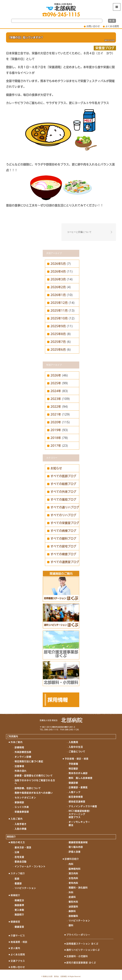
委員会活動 (21, 862)
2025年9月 (58, 326)
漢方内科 (73, 873)
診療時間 (19, 747)
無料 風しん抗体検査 (81, 778)
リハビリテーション (25, 888)
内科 (71, 864)
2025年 (56, 383)
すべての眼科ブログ (63, 539)
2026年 (56, 375)
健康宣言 (19, 927)
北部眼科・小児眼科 (77, 956)
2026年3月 (58, 279)
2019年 (56, 430)
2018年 (56, 438)
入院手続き (21, 824)
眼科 (71, 925)
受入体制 (19, 910)
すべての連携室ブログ (65, 562)
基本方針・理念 (23, 847)
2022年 (56, 407)
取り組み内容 (76, 847)
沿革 (17, 852)
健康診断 (73, 783)
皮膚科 (72, 897)
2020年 (56, 422)
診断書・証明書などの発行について (34, 776)
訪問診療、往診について (28, 788)
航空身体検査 (76, 797)
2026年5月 (58, 264)
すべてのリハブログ (63, 515)
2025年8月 (58, 334)
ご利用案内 (12, 736)
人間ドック (75, 792)
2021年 (56, 414)
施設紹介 (19, 915)
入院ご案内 (17, 819)
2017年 (56, 446)
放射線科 (73, 916)
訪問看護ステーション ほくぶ (82, 944)
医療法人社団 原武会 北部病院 (55, 976)
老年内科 (73, 883)
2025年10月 (59, 318)
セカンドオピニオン (25, 798)
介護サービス (18, 936)
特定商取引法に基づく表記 (29, 761)
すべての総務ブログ (63, 484)
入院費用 (73, 742)
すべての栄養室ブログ (65, 523)
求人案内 (15, 948)
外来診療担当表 (23, 752)
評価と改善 (75, 852)
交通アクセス (18, 961)
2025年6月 (58, 350)
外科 (71, 892)
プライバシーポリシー (78, 935)
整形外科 (73, 902)
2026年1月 (58, 295)
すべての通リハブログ (65, 507)
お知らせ (56, 468)
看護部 (18, 883)
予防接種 (73, 764)
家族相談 (19, 802)
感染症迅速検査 (77, 802)
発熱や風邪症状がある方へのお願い (34, 793)
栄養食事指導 (22, 812)
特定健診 (73, 769)
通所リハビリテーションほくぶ (83, 950)
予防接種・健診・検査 (77, 759)
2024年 (56, 391)
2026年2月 (58, 287)
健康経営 (15, 922)
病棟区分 (19, 900)
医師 (17, 879)
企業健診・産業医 (78, 787)
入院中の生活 (76, 747)
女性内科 (73, 878)
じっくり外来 (22, 807)
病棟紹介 (15, 895)
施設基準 (19, 905)
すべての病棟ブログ (63, 531)
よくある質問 (112, 26)
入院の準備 (21, 829)
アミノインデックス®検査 (83, 806)
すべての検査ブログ (63, 554)
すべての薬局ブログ (63, 499)
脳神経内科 (75, 869)
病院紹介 (11, 837)
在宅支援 (19, 857)
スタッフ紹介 (18, 873)
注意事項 (19, 766)
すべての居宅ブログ (63, 546)
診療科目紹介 (72, 859)
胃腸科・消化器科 (78, 888)
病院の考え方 (18, 842)
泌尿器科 (73, 907)
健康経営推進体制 (78, 842)
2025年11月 (59, 311)
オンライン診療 (23, 757)
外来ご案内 (17, 742)
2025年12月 (59, 303)
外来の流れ (21, 771)
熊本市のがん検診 (78, 773)
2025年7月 (58, 342)
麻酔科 (72, 911)
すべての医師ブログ (63, 476)
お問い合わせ (93, 26)
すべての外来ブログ (63, 492)
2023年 (56, 399)
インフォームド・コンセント (30, 866)
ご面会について (77, 752)
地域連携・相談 (19, 942)
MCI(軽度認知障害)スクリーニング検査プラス (79, 814)
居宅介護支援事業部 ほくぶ (81, 963)
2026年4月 (58, 271)
